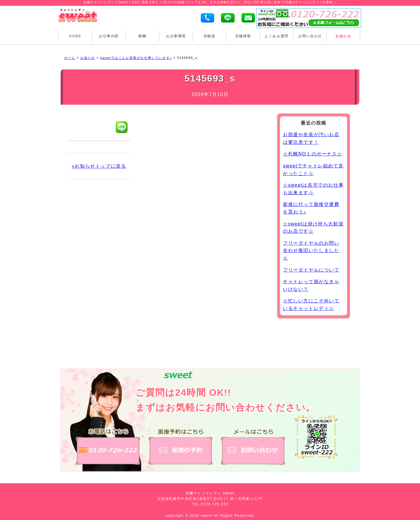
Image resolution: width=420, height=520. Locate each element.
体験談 (210, 36)
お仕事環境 (176, 36)
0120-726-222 (215, 504)
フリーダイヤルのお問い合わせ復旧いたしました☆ (311, 251)
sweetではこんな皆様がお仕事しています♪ (136, 58)
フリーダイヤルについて (311, 270)
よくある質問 (276, 36)
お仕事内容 (109, 36)
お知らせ (343, 36)
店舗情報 (243, 36)
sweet (207, 516)
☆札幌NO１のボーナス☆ (313, 154)
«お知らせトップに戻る (99, 166)
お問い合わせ (310, 36)
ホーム (70, 58)
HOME (75, 36)
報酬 (142, 36)
